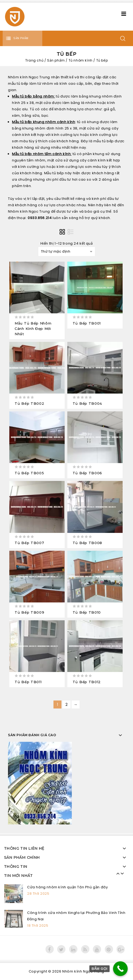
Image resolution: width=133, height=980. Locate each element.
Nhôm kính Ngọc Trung (83, 971)
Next (121, 873)
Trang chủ (34, 60)
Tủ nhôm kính (81, 60)
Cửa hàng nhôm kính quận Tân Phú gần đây (67, 887)
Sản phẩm (56, 60)
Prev (117, 873)
